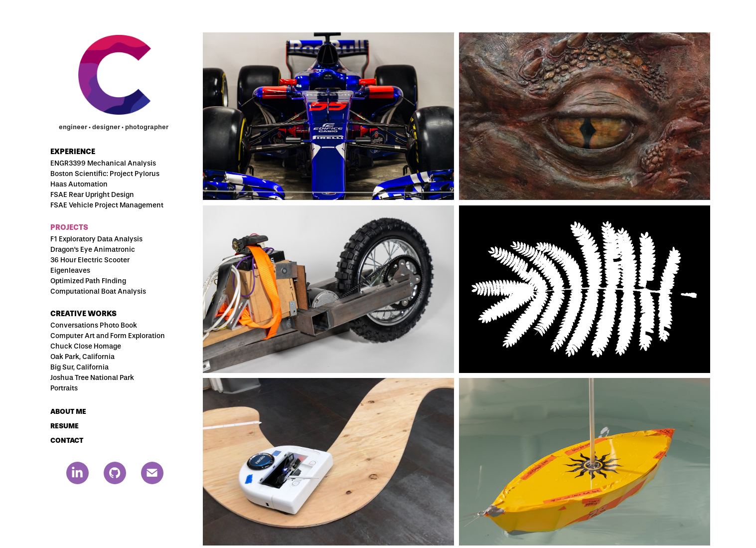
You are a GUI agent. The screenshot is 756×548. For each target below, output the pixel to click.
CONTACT (67, 441)
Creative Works (83, 314)
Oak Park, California (82, 357)
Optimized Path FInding (88, 281)
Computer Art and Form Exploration (108, 336)
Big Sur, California (79, 367)
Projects (69, 227)
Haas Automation (79, 184)
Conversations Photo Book (94, 325)
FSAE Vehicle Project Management (107, 205)
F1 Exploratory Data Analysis (96, 239)
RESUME (65, 426)
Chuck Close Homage (86, 346)
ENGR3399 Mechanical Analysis (103, 163)
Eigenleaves (70, 271)
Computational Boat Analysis (98, 291)
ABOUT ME (68, 412)
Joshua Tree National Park (92, 378)
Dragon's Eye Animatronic (93, 250)
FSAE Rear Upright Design (92, 195)
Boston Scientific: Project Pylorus (105, 174)
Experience (73, 152)
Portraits (64, 388)
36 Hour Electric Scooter (90, 260)
